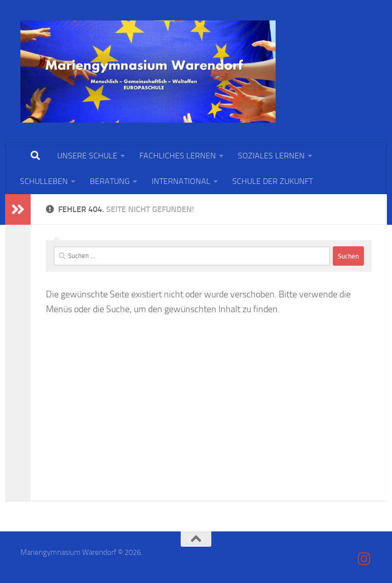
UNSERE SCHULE (87, 156)
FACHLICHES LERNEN (178, 156)
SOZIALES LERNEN (271, 156)
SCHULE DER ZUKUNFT (273, 181)
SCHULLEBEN (44, 181)
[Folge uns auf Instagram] (364, 559)
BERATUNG (110, 181)
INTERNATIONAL (181, 181)
